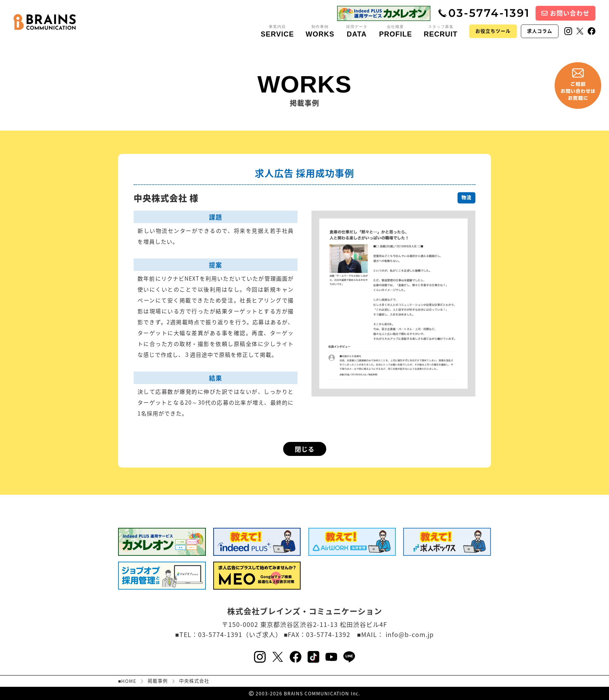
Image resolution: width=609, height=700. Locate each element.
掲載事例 (158, 681)
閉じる (305, 449)
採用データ (357, 31)
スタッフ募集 (441, 31)
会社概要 (396, 31)
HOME (129, 681)
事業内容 (277, 31)
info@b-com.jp (410, 634)
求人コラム (540, 31)
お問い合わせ (565, 13)
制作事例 (320, 31)
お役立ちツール (493, 31)
